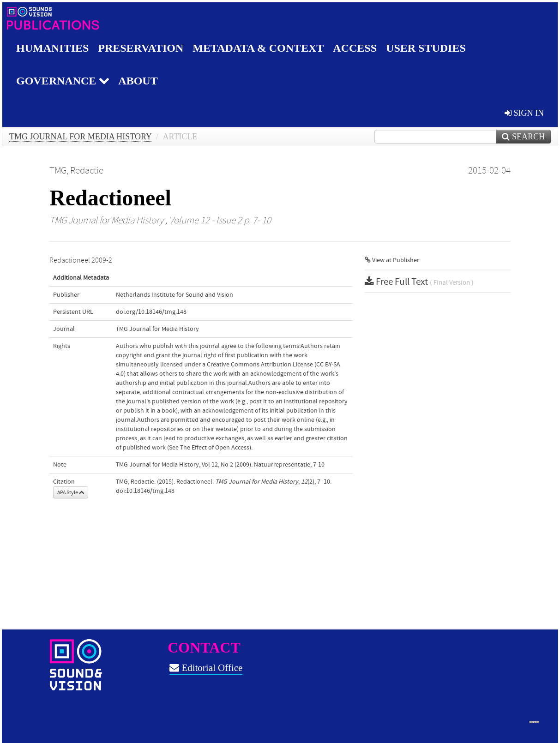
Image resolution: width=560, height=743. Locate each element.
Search (523, 137)
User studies (426, 48)
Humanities (52, 48)
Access (355, 48)
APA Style (71, 492)
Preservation (141, 48)
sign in (524, 113)
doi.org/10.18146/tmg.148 (151, 312)
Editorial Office (206, 668)
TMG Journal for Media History (80, 137)
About (138, 81)
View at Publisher (392, 260)
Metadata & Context (258, 48)
